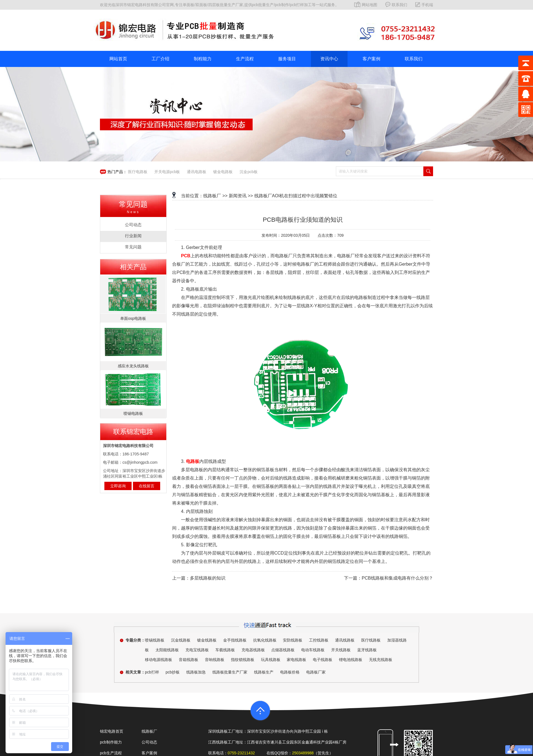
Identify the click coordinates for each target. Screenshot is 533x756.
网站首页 (118, 59)
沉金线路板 (181, 640)
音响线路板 (215, 660)
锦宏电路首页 (112, 731)
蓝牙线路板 (367, 650)
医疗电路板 (138, 172)
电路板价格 (290, 672)
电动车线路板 (313, 650)
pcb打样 (152, 672)
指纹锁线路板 (243, 660)
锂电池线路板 (351, 660)
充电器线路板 (253, 650)
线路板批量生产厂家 (230, 672)
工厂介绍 (160, 59)
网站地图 (366, 5)
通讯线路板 (345, 640)
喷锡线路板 (155, 640)
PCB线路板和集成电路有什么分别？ (397, 578)
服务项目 (287, 59)
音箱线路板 (188, 660)
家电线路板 (296, 660)
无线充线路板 (381, 660)
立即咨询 (118, 486)
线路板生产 (264, 672)
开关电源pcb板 (167, 172)
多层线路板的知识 (208, 578)
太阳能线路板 (167, 650)
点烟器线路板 (283, 650)
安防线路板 (293, 640)
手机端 (424, 5)
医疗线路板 (371, 640)
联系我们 (396, 5)
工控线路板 (319, 640)
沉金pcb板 (249, 172)
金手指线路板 (235, 640)
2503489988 (303, 753)
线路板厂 (212, 196)
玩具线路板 (271, 660)
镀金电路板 (223, 172)
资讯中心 (329, 59)
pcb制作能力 (111, 742)
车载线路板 (225, 650)
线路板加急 (196, 672)
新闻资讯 (238, 196)
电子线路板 (323, 660)
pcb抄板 (173, 672)
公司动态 (149, 742)
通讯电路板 (197, 172)
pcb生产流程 (111, 753)
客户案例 (371, 59)
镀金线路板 (207, 640)
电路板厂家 (316, 672)
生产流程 (245, 59)
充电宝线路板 (197, 650)
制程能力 (203, 59)
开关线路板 (341, 650)
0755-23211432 (241, 753)
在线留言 (147, 486)
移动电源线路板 (159, 660)
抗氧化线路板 (265, 640)
